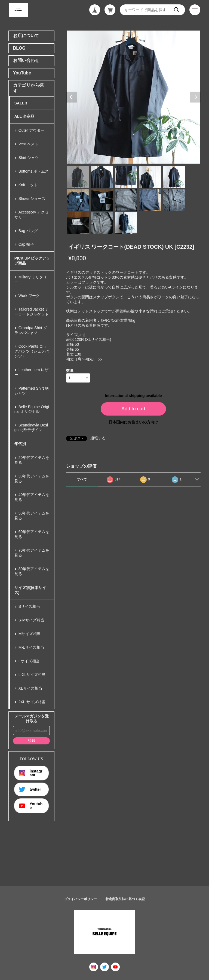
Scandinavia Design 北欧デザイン (31, 427)
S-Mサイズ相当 (32, 620)
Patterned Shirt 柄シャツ (32, 391)
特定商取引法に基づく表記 (125, 899)
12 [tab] (102, 223)
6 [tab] (78, 200)
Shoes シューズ (32, 199)
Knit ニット (28, 185)
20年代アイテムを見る (32, 460)
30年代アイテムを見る (32, 479)
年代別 (20, 444)
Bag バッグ (28, 231)
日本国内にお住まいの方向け (133, 422)
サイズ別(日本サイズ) (30, 590)
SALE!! (21, 103)
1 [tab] (78, 177)
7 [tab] (102, 200)
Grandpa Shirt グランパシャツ (31, 330)
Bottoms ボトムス (34, 171)
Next (195, 97)
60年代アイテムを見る (32, 534)
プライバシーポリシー (81, 899)
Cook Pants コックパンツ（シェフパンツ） (32, 351)
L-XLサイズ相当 (32, 675)
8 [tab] (126, 200)
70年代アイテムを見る (32, 553)
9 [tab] (150, 200)
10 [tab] (174, 200)
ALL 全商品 (24, 116)
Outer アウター (31, 130)
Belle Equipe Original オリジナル (32, 409)
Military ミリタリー (31, 279)
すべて (82, 479)
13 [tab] (126, 223)
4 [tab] (150, 177)
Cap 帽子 (26, 244)
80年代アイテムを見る (32, 571)
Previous (72, 97)
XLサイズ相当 (30, 688)
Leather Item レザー (32, 372)
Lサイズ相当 (29, 661)
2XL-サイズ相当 (32, 702)
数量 (70, 371)
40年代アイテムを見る (32, 497)
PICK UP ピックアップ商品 (32, 261)
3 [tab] (126, 177)
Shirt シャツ (29, 158)
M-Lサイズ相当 (31, 647)
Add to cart (133, 409)
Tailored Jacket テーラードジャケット (32, 312)
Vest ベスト (28, 144)
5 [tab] (174, 177)
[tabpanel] (133, 97)
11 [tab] (78, 223)
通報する (98, 438)
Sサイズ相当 (29, 606)
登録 (32, 741)
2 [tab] (102, 177)
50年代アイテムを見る (32, 516)
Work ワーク (29, 296)
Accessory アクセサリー (31, 215)
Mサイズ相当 (30, 634)
